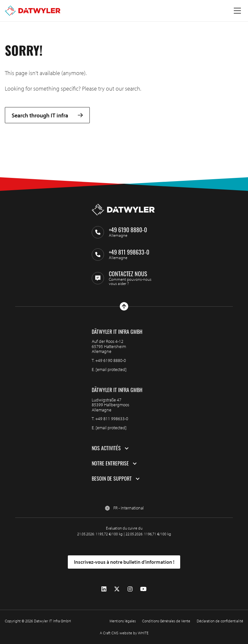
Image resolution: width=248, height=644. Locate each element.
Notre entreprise (110, 464)
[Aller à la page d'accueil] (33, 11)
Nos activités (106, 448)
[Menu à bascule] (237, 11)
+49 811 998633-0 (112, 419)
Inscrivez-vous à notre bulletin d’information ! (124, 562)
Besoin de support (112, 479)
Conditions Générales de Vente (166, 621)
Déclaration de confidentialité (220, 621)
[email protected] (111, 369)
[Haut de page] (124, 306)
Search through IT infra (47, 115)
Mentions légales (123, 621)
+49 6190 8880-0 (111, 360)
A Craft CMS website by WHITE (124, 633)
